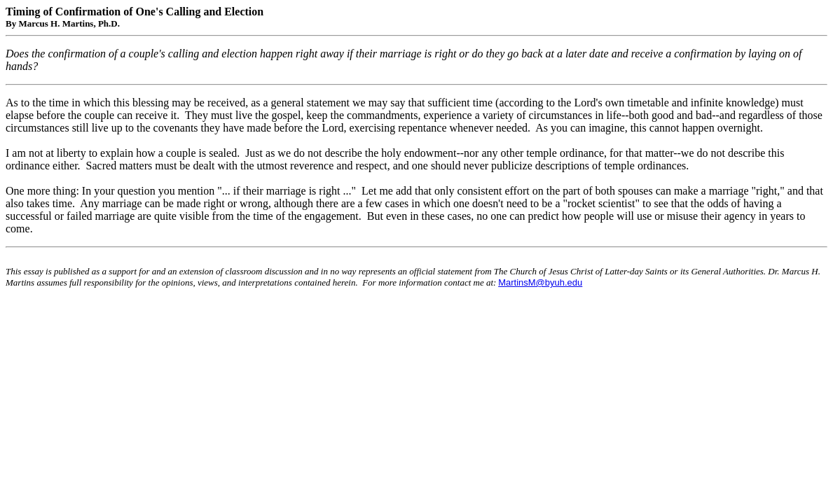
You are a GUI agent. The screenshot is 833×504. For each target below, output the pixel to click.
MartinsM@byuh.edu (540, 282)
